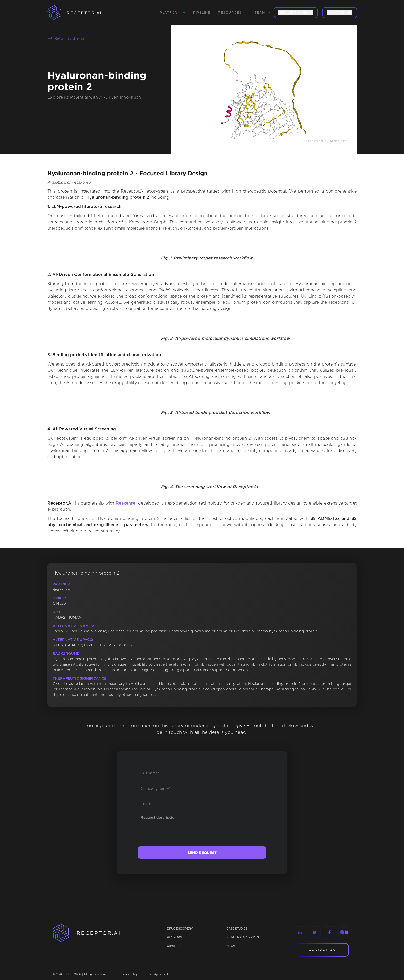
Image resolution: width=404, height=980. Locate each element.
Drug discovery (180, 929)
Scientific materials (243, 937)
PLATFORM (175, 937)
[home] (81, 13)
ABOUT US (174, 946)
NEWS (231, 946)
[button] (173, 13)
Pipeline (202, 12)
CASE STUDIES (237, 929)
